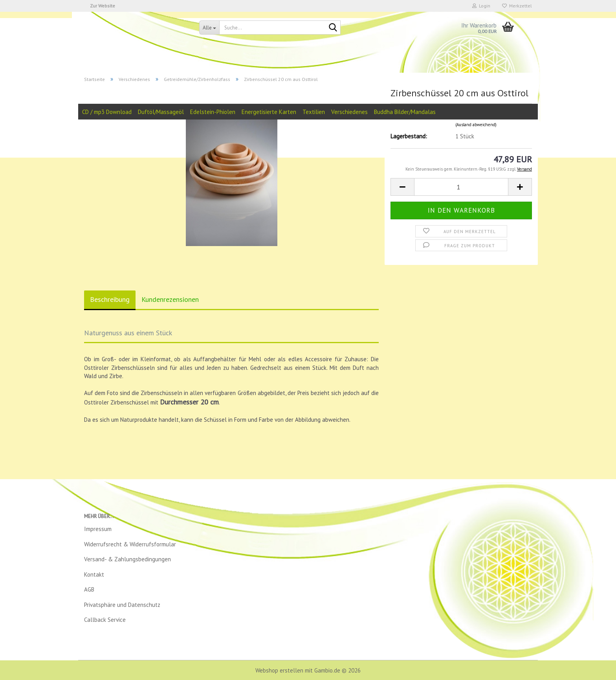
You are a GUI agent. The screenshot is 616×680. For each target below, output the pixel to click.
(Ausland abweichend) (476, 125)
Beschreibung (110, 299)
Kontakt (94, 574)
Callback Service (105, 620)
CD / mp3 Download (107, 112)
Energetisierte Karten (269, 112)
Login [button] (481, 6)
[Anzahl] (461, 187)
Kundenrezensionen (170, 299)
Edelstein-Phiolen (213, 112)
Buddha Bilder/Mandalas (405, 112)
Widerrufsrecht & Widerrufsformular (130, 544)
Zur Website (103, 6)
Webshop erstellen (279, 670)
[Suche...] (209, 28)
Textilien (314, 112)
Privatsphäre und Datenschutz (122, 605)
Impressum (98, 529)
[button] (402, 187)
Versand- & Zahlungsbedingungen (127, 559)
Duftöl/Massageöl (161, 112)
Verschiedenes (349, 112)
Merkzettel (517, 6)
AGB (89, 589)
